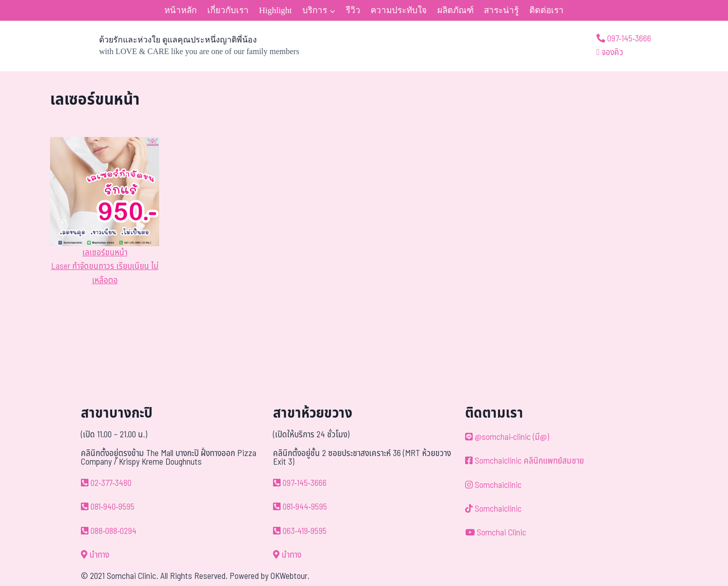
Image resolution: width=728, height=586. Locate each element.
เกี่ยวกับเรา (228, 10)
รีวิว (353, 10)
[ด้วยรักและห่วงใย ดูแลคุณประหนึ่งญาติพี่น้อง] (175, 46)
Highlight (275, 10)
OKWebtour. (290, 576)
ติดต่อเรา (547, 10)
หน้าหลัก (180, 10)
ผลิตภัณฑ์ (456, 10)
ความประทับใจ (399, 10)
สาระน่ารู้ (501, 10)
